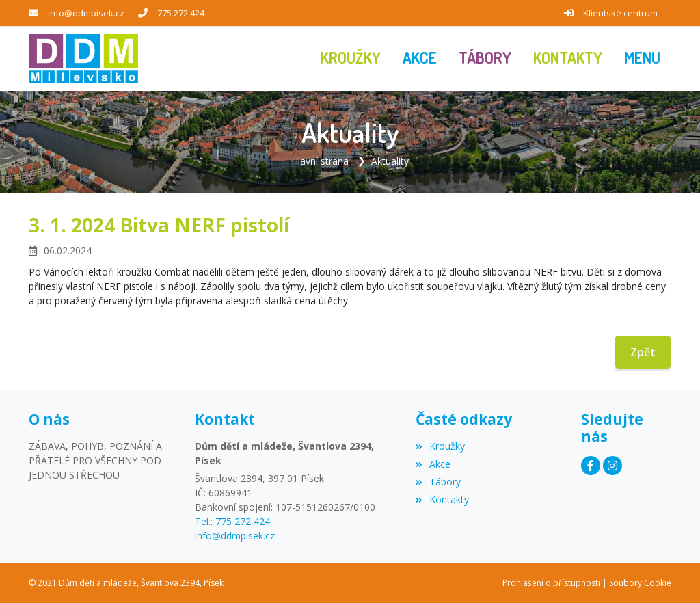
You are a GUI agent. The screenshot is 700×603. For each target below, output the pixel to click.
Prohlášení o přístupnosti (551, 583)
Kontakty (442, 499)
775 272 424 (181, 13)
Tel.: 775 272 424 (232, 521)
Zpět (643, 352)
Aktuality (390, 161)
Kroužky (440, 446)
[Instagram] (612, 466)
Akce (433, 464)
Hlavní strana (320, 161)
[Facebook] (591, 466)
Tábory (438, 482)
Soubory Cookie (640, 583)
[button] (642, 59)
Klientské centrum (620, 13)
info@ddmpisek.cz (86, 13)
